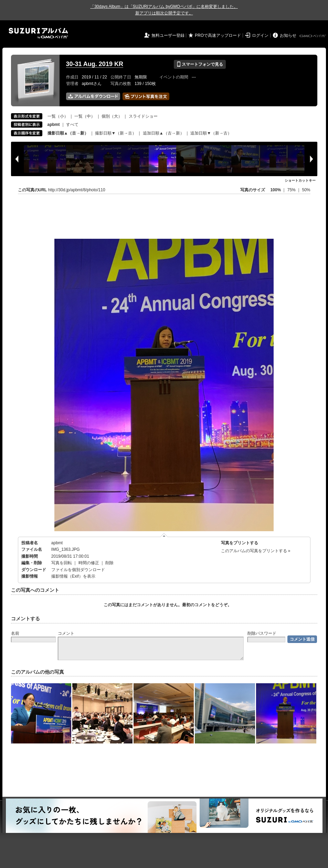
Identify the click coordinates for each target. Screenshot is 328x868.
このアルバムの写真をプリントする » (256, 551)
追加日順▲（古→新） (163, 133)
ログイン (260, 35)
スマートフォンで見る (200, 64)
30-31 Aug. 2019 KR (95, 64)
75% (292, 190)
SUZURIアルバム (38, 33)
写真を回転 (62, 563)
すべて (72, 125)
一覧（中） (85, 116)
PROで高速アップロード (218, 35)
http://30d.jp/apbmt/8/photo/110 (77, 190)
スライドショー (143, 116)
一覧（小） (58, 116)
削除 (109, 563)
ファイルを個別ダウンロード (78, 570)
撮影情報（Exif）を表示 (73, 576)
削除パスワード (262, 633)
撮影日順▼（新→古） (116, 133)
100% (276, 190)
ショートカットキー (300, 180)
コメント (66, 633)
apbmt (57, 543)
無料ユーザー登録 (168, 35)
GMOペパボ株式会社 (313, 36)
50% (306, 190)
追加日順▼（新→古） (211, 133)
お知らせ (288, 35)
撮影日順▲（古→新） (68, 133)
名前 (15, 633)
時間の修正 (89, 563)
